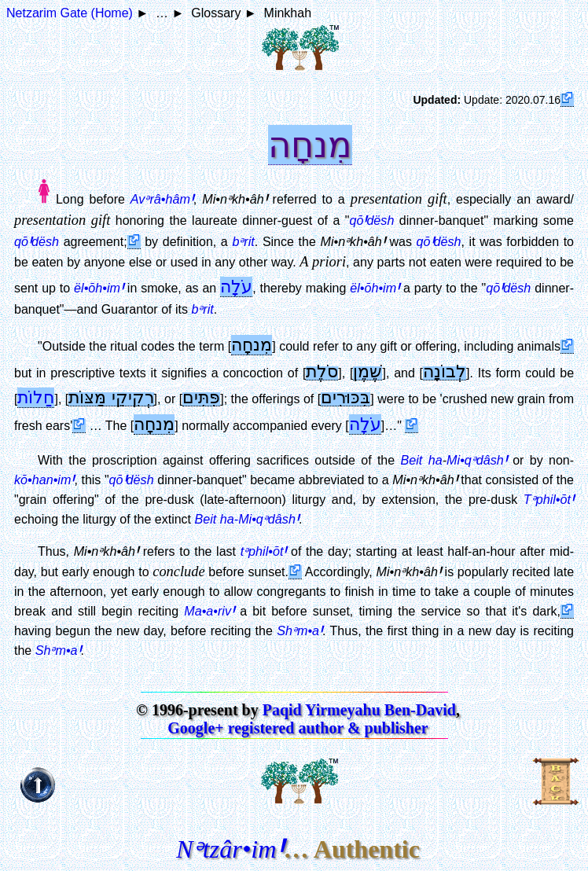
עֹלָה (236, 287)
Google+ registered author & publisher (298, 728)
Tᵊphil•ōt (549, 499)
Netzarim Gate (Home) (70, 13)
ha (435, 460)
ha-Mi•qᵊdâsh (259, 519)
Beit (412, 460)
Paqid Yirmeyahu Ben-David (359, 710)
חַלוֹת (36, 397)
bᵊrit (243, 241)
